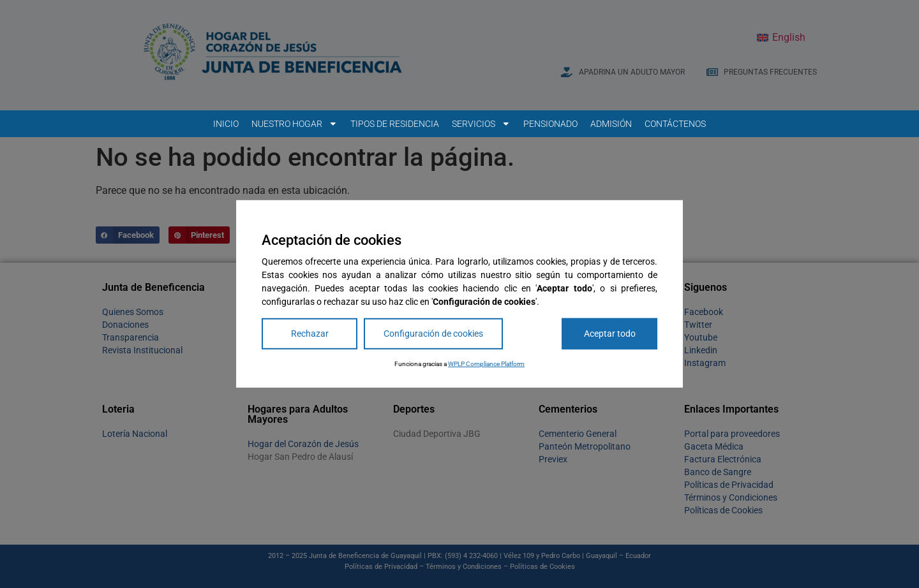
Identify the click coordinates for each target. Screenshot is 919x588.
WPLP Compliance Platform (486, 364)
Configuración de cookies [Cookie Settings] (433, 334)
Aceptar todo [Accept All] (610, 334)
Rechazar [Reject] (310, 334)
